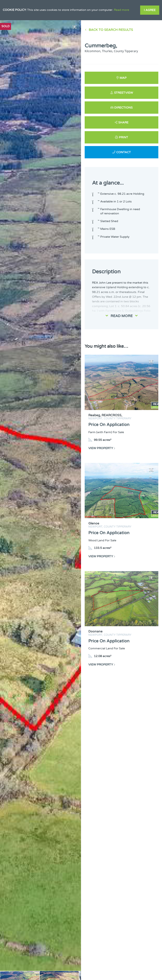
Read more (121, 10)
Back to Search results (111, 30)
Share (123, 123)
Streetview (124, 93)
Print (123, 137)
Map (123, 78)
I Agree (150, 10)
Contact (124, 152)
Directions (123, 108)
